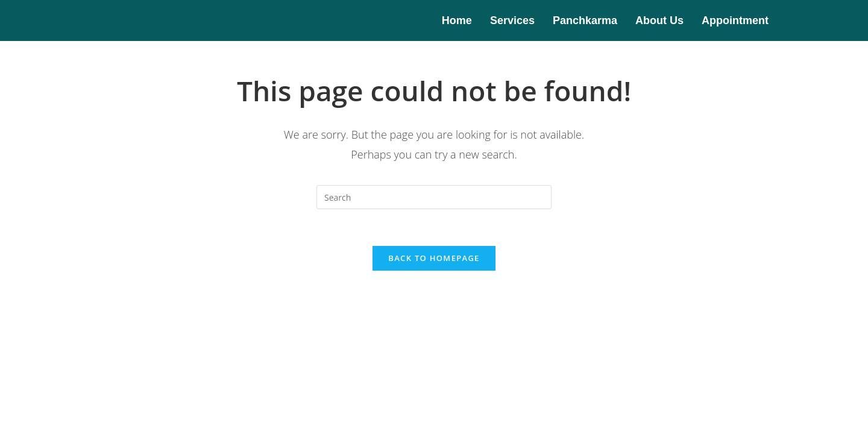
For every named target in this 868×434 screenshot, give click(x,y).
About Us (659, 20)
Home (457, 20)
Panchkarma (585, 20)
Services (512, 20)
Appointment (735, 20)
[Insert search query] (434, 197)
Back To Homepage (434, 258)
